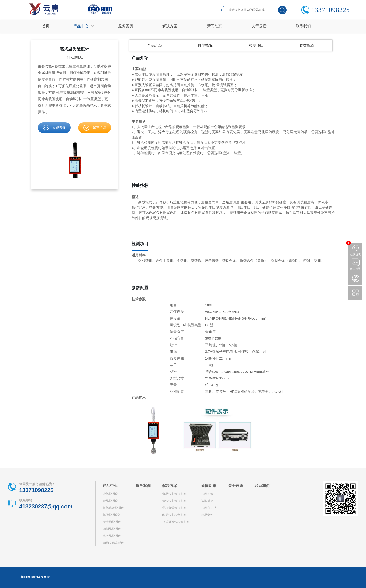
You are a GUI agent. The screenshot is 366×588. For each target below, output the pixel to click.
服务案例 (143, 486)
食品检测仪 (110, 501)
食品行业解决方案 (174, 494)
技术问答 (207, 494)
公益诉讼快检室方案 (176, 522)
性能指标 (205, 45)
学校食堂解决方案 (174, 508)
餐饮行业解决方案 (174, 501)
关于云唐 (236, 486)
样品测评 (207, 515)
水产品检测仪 (112, 536)
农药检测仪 (110, 494)
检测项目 (256, 45)
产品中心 (110, 486)
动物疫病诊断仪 (113, 543)
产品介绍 (155, 45)
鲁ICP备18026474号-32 (35, 577)
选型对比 (207, 501)
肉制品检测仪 (112, 529)
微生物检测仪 (112, 522)
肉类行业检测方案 (174, 515)
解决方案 (170, 486)
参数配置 (307, 45)
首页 (46, 26)
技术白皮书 (209, 508)
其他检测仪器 (112, 515)
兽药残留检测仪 (113, 508)
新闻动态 (209, 486)
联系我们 (262, 486)
